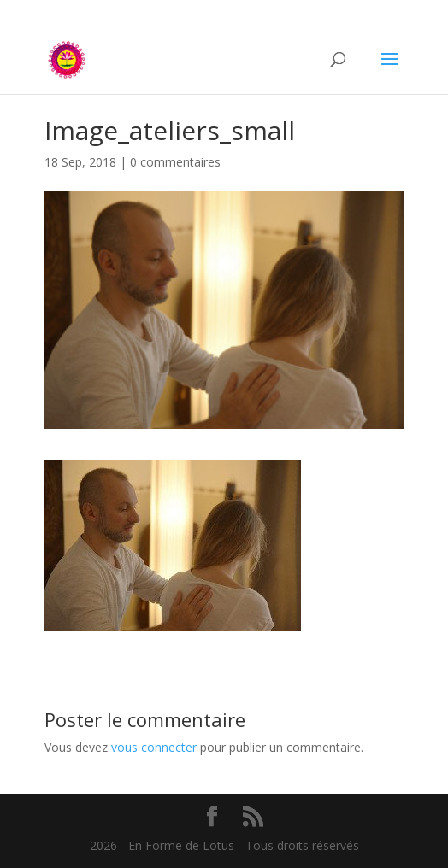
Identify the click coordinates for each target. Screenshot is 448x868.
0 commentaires (175, 162)
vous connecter (154, 747)
